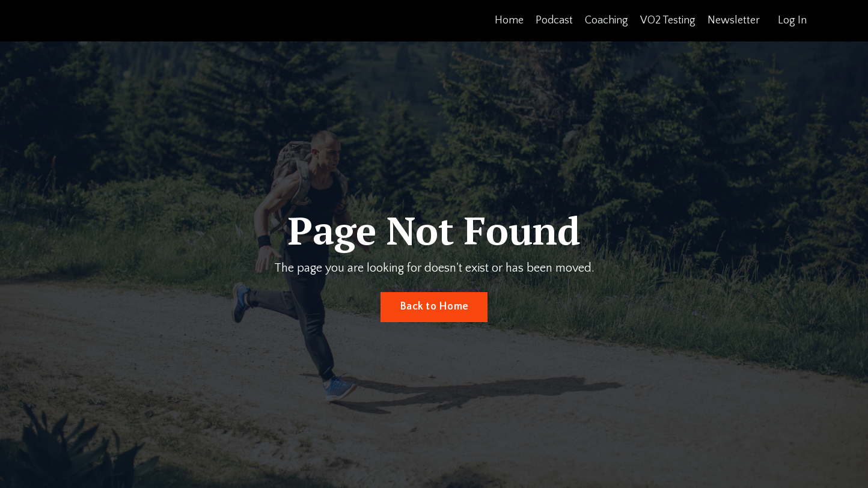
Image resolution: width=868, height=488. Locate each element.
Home (509, 20)
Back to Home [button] (434, 307)
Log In (792, 20)
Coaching (607, 20)
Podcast (554, 20)
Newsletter (734, 20)
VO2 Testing (668, 20)
